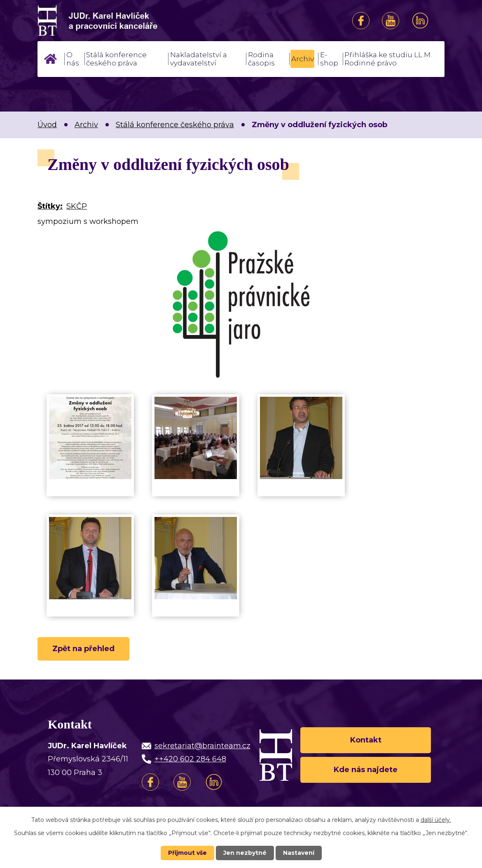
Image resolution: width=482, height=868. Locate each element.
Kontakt (366, 740)
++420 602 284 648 (190, 759)
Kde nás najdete (366, 770)
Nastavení (299, 853)
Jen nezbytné (245, 853)
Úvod (50, 59)
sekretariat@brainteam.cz (202, 746)
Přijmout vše (187, 853)
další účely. (436, 820)
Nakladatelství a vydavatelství (199, 59)
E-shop (329, 59)
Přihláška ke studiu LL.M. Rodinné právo (388, 59)
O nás (73, 59)
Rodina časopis (261, 59)
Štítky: (50, 206)
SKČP (77, 206)
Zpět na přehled (83, 649)
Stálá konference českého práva (116, 59)
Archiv (303, 59)
